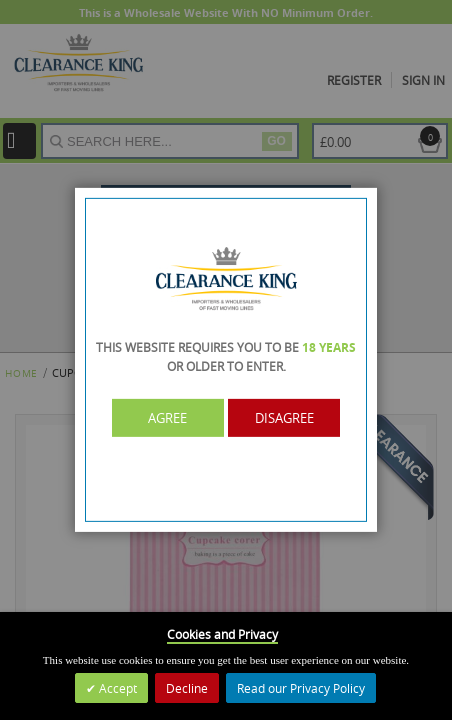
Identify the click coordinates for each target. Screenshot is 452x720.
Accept (116, 688)
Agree (168, 418)
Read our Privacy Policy (301, 688)
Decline (187, 688)
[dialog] (226, 360)
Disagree (284, 418)
